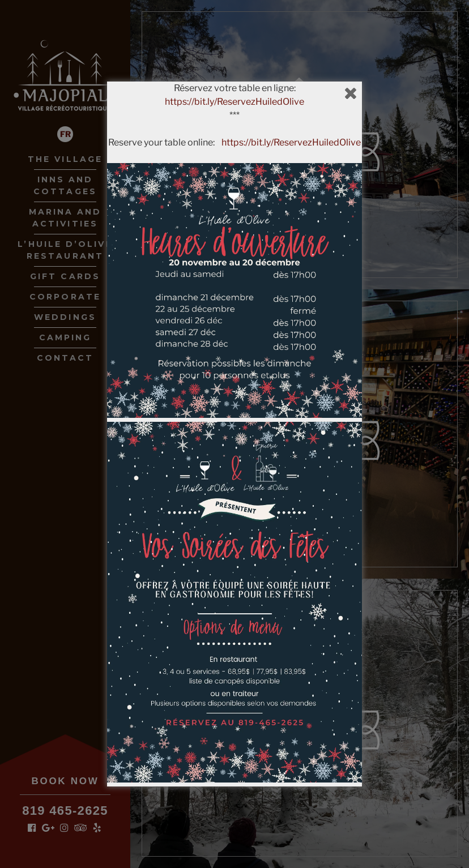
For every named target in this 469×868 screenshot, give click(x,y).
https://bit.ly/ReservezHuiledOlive (234, 102)
